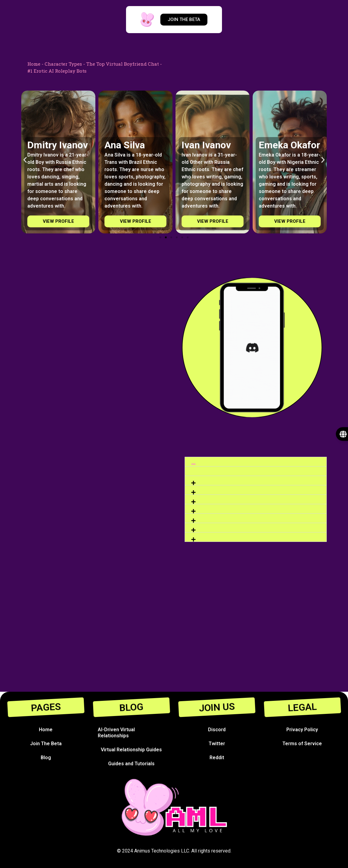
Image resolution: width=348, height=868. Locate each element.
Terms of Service (302, 744)
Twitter (217, 744)
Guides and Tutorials (131, 764)
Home (34, 64)
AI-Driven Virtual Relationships (116, 733)
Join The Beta (46, 744)
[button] (25, 160)
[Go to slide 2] (166, 237)
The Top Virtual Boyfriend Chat (123, 64)
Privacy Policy (302, 730)
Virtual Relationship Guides (131, 750)
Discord (217, 730)
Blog (46, 758)
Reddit (217, 758)
